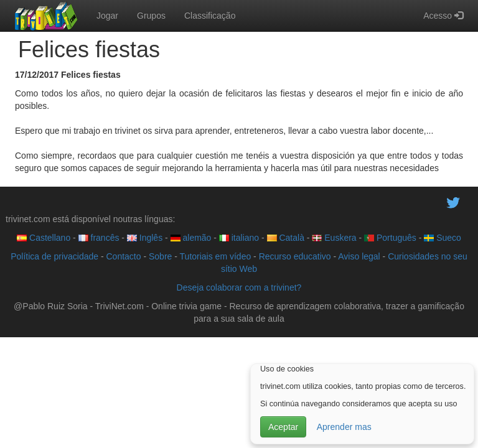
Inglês (145, 238)
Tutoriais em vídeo (216, 256)
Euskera (334, 238)
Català (286, 238)
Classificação (210, 16)
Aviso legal (359, 256)
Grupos (151, 16)
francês (99, 238)
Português (390, 238)
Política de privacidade (54, 256)
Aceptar (283, 427)
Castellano (44, 238)
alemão (191, 238)
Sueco (443, 238)
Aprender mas (344, 427)
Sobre (160, 256)
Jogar (107, 16)
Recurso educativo (295, 256)
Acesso (443, 16)
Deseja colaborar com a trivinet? (239, 287)
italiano (239, 238)
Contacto (124, 256)
